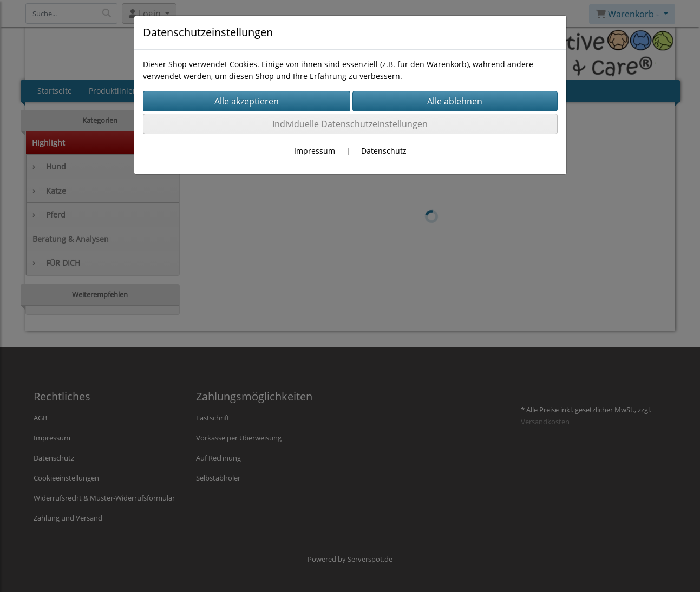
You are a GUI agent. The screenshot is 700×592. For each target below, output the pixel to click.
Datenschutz (384, 151)
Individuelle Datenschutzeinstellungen (350, 124)
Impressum (315, 151)
